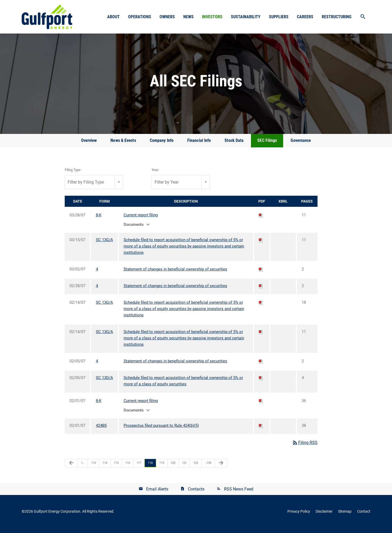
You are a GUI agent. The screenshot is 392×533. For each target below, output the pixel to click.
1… (83, 468)
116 (128, 468)
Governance (301, 146)
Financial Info (199, 146)
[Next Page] (221, 468)
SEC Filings (267, 146)
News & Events (123, 146)
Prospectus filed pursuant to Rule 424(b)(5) (161, 431)
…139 (208, 468)
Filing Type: (73, 175)
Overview (89, 146)
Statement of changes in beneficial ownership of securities (175, 274)
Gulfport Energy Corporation (57, 517)
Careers (305, 17)
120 (173, 468)
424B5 (101, 431)
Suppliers (279, 17)
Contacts (196, 494)
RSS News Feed (239, 494)
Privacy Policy (299, 517)
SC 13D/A (104, 383)
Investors (212, 17)
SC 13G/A (104, 245)
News (188, 17)
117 (139, 468)
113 (94, 468)
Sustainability (246, 17)
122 (196, 468)
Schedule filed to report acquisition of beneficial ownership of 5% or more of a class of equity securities (183, 386)
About (113, 17)
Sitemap (345, 517)
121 (184, 468)
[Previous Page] (71, 468)
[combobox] (94, 187)
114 (105, 468)
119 (162, 468)
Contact (364, 517)
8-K (99, 220)
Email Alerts (157, 494)
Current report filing (141, 220)
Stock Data (234, 146)
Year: (155, 175)
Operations (140, 17)
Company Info (162, 146)
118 (150, 468)
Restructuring (337, 17)
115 (116, 468)
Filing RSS (305, 448)
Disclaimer (324, 517)
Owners (167, 17)
